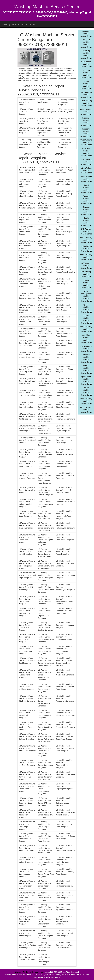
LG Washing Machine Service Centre (86, 34)
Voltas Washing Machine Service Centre (86, 329)
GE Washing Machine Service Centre (86, 266)
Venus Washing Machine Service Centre (86, 257)
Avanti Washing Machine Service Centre (86, 401)
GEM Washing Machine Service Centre (86, 179)
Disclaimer (27, 972)
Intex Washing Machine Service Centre (86, 170)
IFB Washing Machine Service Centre (86, 64)
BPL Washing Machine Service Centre (86, 274)
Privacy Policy (38, 972)
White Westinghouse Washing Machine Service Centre (86, 296)
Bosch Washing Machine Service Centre (86, 112)
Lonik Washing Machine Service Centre (86, 249)
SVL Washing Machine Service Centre (86, 231)
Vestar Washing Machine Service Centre (86, 240)
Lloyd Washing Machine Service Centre (86, 103)
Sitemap (18, 972)
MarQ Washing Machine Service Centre (86, 349)
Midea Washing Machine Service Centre (86, 410)
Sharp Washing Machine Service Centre (86, 162)
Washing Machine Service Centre (18, 24)
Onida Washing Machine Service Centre (86, 142)
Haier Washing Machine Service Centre (86, 95)
